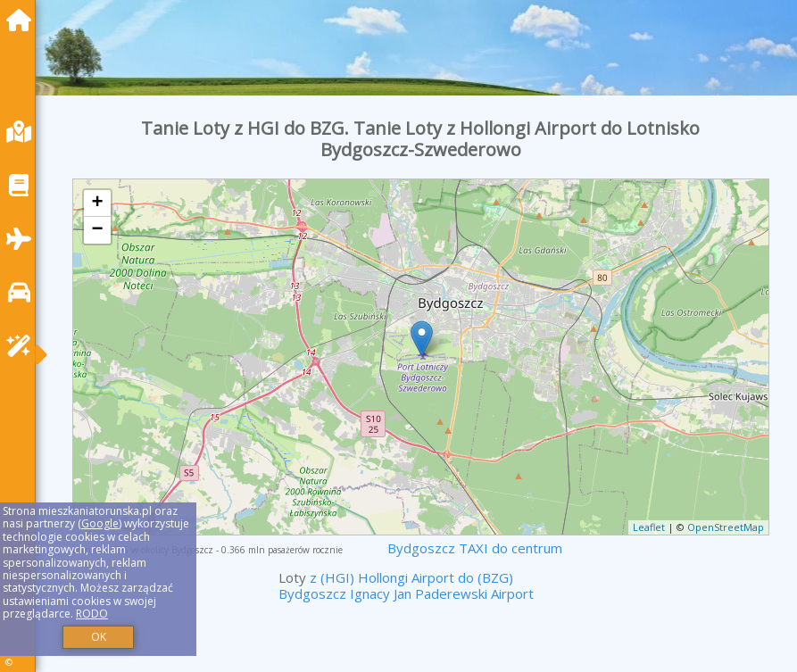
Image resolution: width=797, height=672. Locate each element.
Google (100, 523)
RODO (92, 614)
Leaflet (649, 527)
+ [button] (97, 203)
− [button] (97, 230)
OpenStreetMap (726, 527)
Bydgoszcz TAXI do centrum (475, 548)
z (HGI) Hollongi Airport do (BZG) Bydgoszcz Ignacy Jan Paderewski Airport (406, 585)
